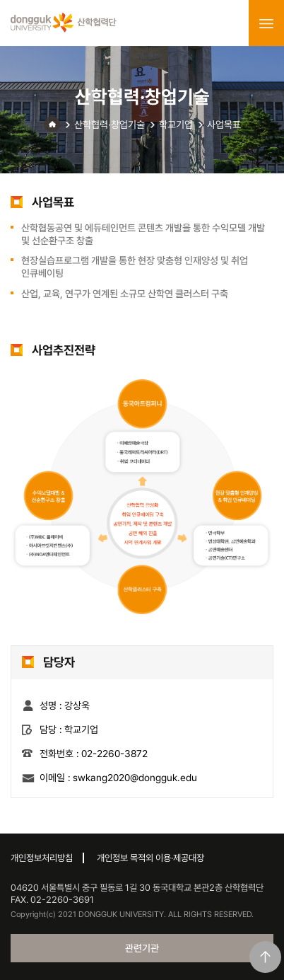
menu (266, 23)
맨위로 (265, 957)
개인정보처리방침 (42, 858)
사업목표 (224, 125)
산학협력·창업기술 (110, 125)
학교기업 (176, 125)
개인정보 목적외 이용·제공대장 (150, 858)
